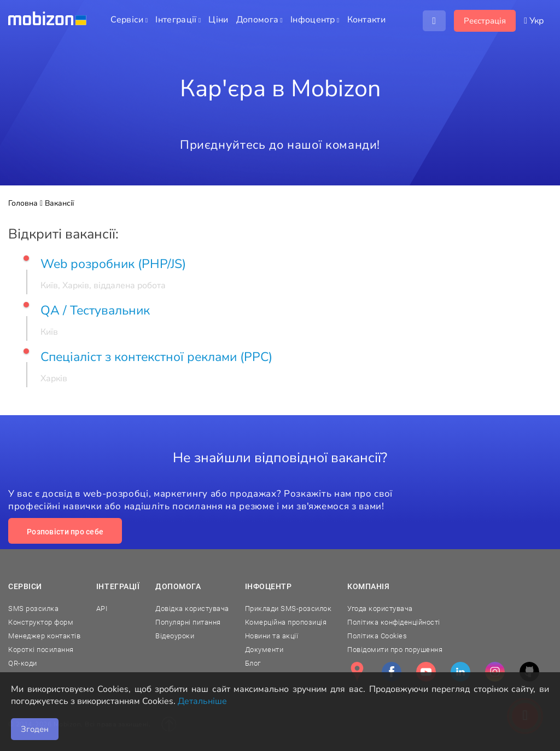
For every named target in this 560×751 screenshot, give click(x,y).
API (102, 609)
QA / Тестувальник (95, 310)
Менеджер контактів (44, 636)
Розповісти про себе (65, 532)
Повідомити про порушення (395, 650)
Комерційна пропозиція (286, 622)
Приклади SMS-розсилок (288, 609)
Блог (253, 663)
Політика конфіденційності (394, 622)
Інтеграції (118, 586)
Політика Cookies (377, 636)
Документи (264, 650)
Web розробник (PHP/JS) (113, 264)
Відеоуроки (175, 636)
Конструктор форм (41, 622)
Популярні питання (188, 622)
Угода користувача (380, 609)
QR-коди (23, 663)
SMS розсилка (33, 609)
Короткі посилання (41, 650)
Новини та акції (272, 636)
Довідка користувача (192, 609)
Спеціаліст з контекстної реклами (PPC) (156, 357)
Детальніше (202, 701)
